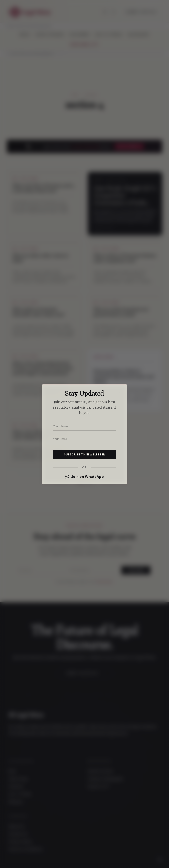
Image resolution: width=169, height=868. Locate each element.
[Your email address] (84, 439)
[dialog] (84, 434)
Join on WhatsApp (84, 477)
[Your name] (84, 426)
